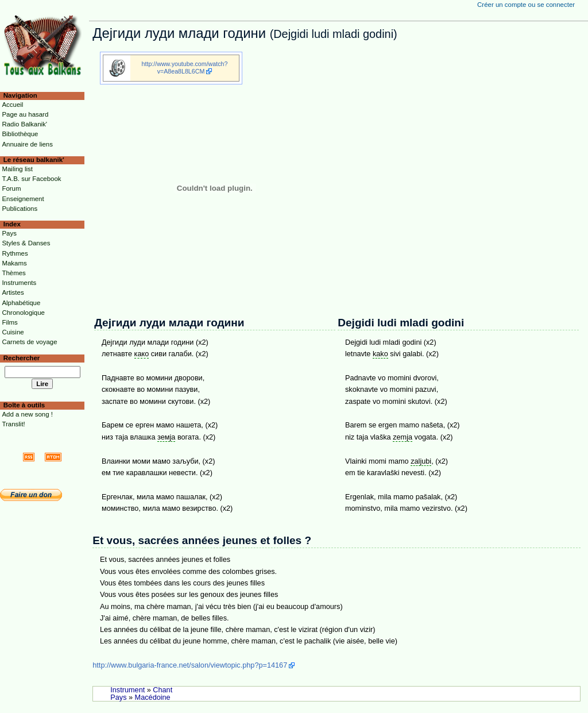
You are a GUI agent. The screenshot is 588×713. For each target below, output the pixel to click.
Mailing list (17, 169)
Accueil (12, 105)
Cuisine (13, 332)
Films (9, 322)
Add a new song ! (27, 414)
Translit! (13, 424)
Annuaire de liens (27, 144)
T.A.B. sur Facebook (31, 179)
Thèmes (13, 273)
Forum (11, 188)
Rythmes (15, 253)
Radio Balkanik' (24, 124)
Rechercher (22, 358)
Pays (118, 697)
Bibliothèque (20, 134)
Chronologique (23, 313)
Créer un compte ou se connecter (526, 5)
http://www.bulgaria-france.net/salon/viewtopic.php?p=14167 (190, 665)
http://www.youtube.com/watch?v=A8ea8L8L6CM (185, 68)
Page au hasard (25, 114)
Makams (14, 263)
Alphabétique (21, 303)
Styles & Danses (26, 243)
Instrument (127, 690)
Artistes (13, 292)
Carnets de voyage (29, 342)
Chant (163, 690)
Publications (20, 209)
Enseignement (23, 199)
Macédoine (153, 697)
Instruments (19, 283)
